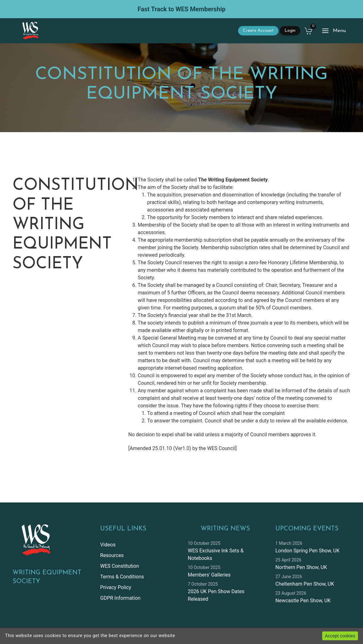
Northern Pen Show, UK (301, 567)
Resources (112, 555)
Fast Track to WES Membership (181, 9)
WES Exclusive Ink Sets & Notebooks (216, 554)
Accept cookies (340, 636)
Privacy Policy (116, 587)
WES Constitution (120, 566)
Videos (108, 545)
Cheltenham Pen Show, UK (305, 584)
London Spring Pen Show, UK (307, 551)
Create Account (258, 31)
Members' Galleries (209, 575)
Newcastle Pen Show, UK (303, 601)
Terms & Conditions (122, 577)
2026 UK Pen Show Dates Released (216, 595)
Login (290, 31)
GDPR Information (120, 598)
